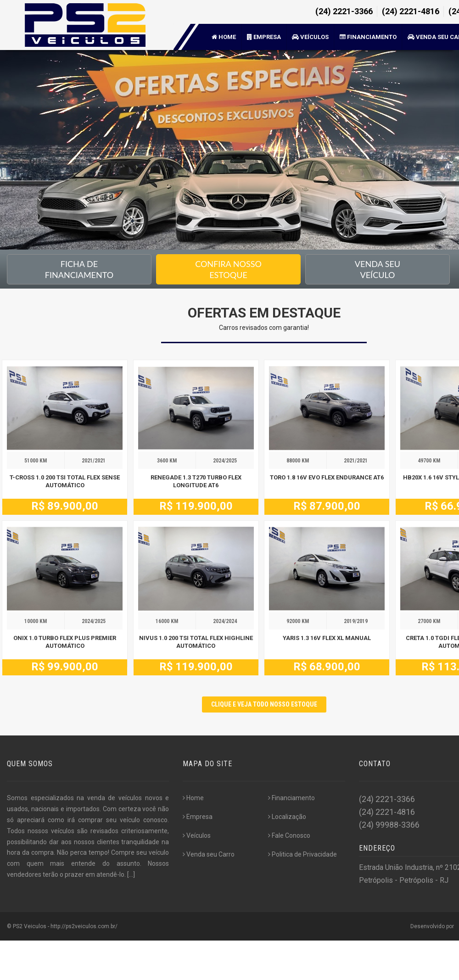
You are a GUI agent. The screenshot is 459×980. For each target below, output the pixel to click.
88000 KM (298, 461)
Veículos (310, 37)
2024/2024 (225, 621)
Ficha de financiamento (79, 269)
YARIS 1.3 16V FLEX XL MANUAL (327, 638)
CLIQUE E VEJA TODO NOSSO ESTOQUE (264, 704)
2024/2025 (225, 461)
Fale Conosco (289, 835)
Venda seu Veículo (378, 269)
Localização (287, 817)
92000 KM (298, 621)
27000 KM (429, 621)
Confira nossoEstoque (228, 269)
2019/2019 (356, 621)
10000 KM (36, 621)
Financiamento (368, 37)
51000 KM (36, 461)
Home (224, 37)
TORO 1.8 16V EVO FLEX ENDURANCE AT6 (327, 477)
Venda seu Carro (209, 854)
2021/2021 (94, 461)
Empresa (264, 37)
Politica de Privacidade (302, 854)
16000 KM (167, 621)
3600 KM (167, 461)
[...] (131, 874)
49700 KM (429, 461)
